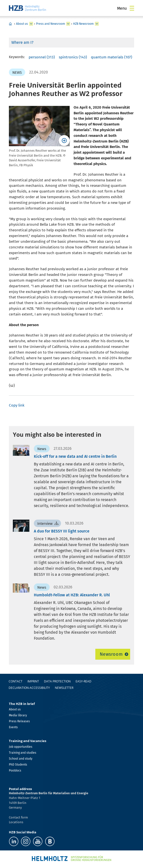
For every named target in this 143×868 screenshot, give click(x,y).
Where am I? (22, 42)
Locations (16, 822)
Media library (18, 715)
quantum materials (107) (112, 57)
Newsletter (64, 688)
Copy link (17, 405)
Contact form (18, 817)
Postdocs (15, 771)
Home (10, 24)
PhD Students (18, 765)
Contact (16, 681)
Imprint (33, 681)
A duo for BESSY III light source (62, 531)
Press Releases (19, 721)
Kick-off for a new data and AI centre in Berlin (75, 456)
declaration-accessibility (29, 688)
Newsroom (111, 654)
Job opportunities (21, 747)
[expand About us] (31, 24)
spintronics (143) (73, 57)
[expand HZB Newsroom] (97, 24)
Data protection (57, 681)
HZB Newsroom (83, 24)
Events (13, 727)
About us (22, 24)
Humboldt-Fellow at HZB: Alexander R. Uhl (72, 595)
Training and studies (23, 753)
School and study (21, 759)
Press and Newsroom (51, 24)
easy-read (83, 681)
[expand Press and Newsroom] (68, 24)
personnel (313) (42, 57)
